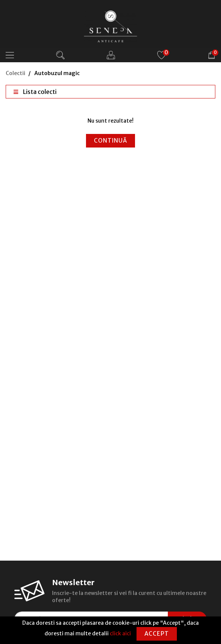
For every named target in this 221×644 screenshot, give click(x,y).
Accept (157, 634)
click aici (120, 633)
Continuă (110, 141)
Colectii (15, 73)
